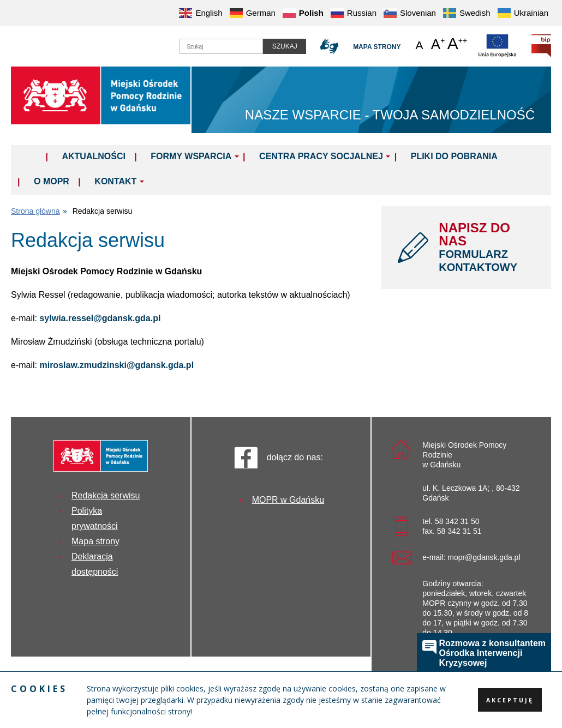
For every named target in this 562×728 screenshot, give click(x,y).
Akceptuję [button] (508, 700)
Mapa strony (373, 47)
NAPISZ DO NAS (487, 247)
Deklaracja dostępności (95, 564)
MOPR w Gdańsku (288, 500)
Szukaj (279, 46)
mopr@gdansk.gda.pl (484, 557)
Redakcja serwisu (106, 495)
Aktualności (93, 156)
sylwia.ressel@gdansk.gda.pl (100, 318)
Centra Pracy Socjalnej (321, 156)
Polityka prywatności (94, 518)
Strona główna (35, 211)
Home (31, 156)
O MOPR (52, 181)
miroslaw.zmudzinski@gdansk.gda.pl (116, 365)
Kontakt (115, 181)
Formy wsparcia (191, 156)
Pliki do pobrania (454, 156)
